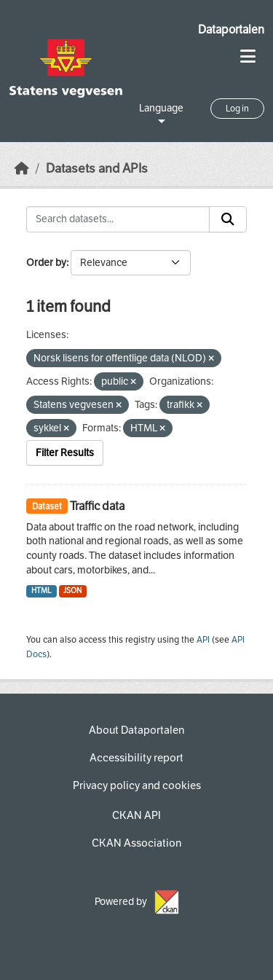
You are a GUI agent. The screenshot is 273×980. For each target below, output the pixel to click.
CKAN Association (136, 843)
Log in (237, 109)
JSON (72, 591)
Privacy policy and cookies (137, 785)
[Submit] (228, 219)
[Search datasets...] (118, 219)
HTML (41, 591)
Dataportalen (231, 30)
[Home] (22, 169)
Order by (46, 263)
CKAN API (136, 815)
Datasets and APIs (97, 169)
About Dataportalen (136, 730)
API (203, 640)
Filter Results (65, 453)
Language (161, 108)
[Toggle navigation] (248, 56)
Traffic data (97, 506)
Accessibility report (136, 758)
